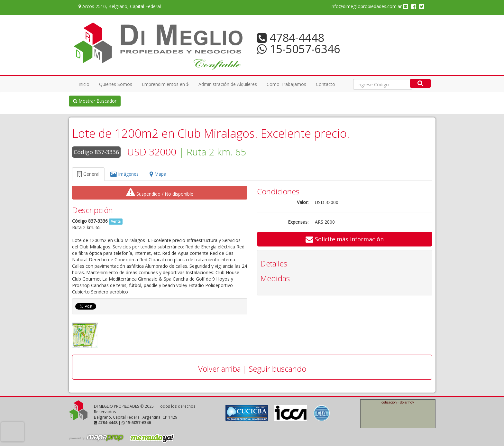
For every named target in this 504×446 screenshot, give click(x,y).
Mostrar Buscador (95, 101)
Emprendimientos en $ (165, 84)
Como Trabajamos (286, 84)
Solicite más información (345, 239)
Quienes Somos (116, 84)
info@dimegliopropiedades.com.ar (369, 6)
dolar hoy (407, 402)
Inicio (84, 84)
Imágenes (124, 174)
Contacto (325, 84)
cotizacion (389, 402)
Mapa (158, 174)
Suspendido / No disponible (160, 192)
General (88, 174)
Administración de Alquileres (228, 84)
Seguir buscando (278, 369)
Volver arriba (220, 369)
